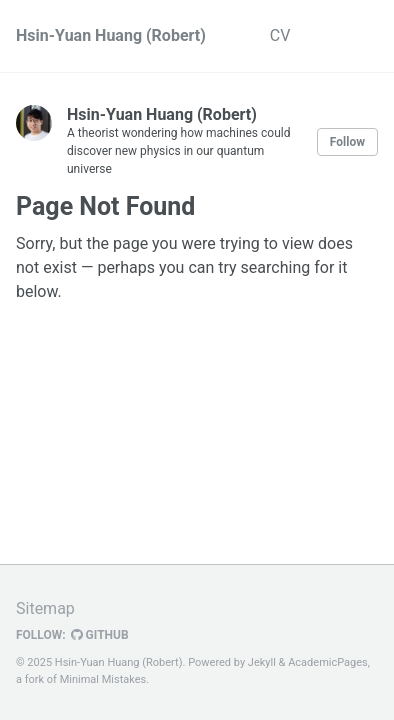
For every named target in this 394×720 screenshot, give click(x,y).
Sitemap (45, 608)
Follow (347, 142)
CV (280, 35)
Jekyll (262, 662)
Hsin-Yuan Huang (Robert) (111, 35)
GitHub (100, 635)
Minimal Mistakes (103, 679)
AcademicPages (328, 662)
